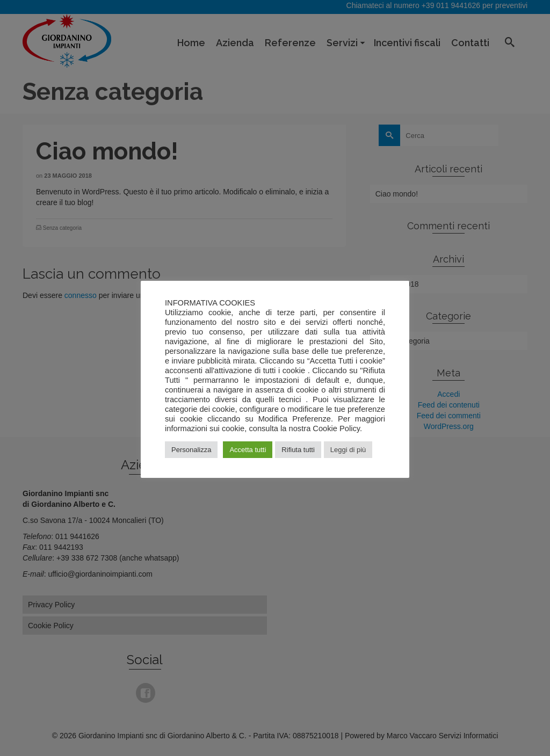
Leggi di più (348, 450)
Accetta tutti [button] (248, 450)
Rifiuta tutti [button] (298, 450)
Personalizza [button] (191, 450)
